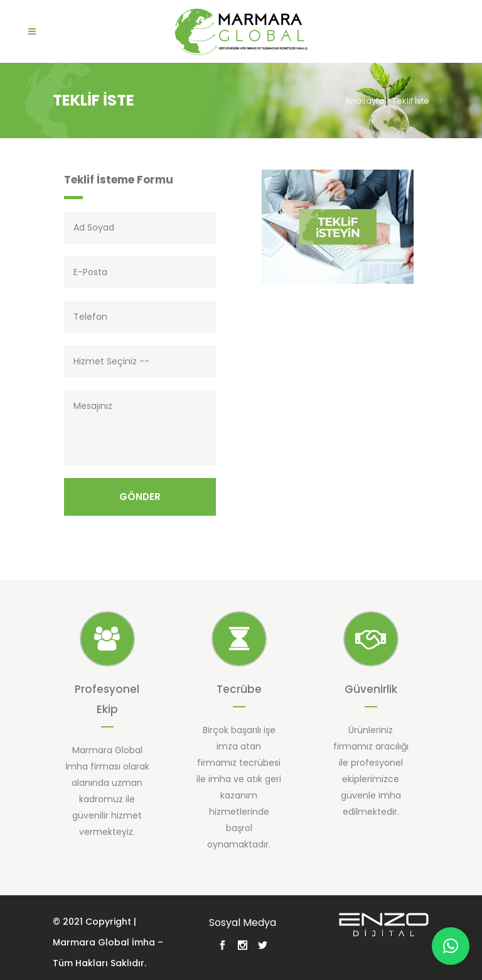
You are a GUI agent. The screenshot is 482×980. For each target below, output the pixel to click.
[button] (451, 946)
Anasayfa (365, 101)
